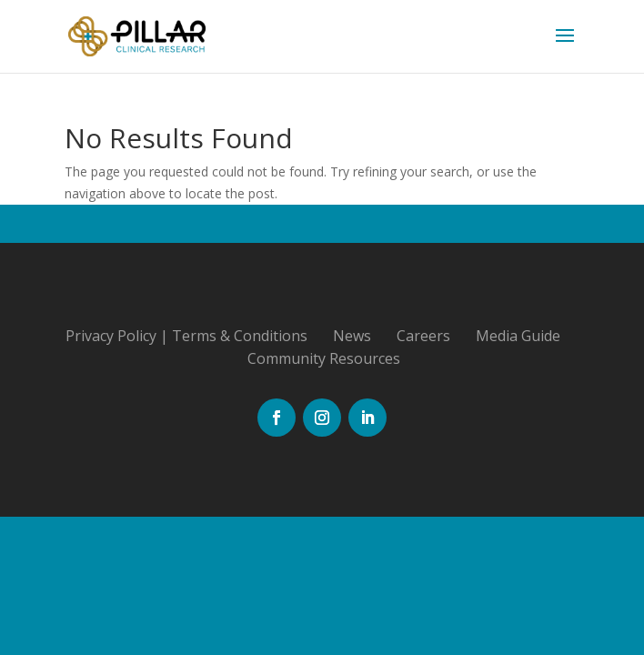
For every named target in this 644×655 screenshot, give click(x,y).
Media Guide (518, 336)
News (352, 336)
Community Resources (324, 358)
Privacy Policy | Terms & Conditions (186, 336)
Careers (423, 336)
